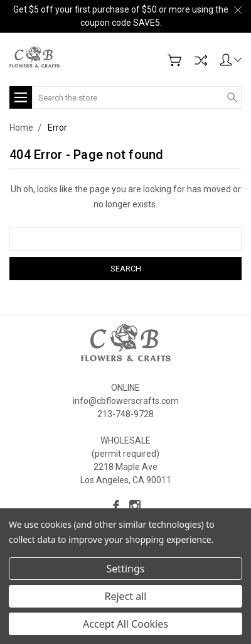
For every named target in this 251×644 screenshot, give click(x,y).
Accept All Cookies (125, 624)
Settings (126, 569)
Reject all (126, 596)
